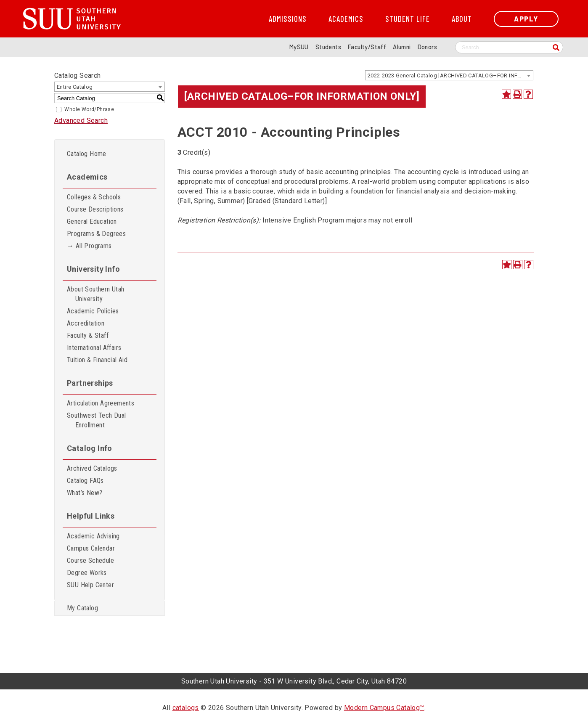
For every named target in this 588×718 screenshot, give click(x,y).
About (462, 19)
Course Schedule (90, 560)
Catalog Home (87, 154)
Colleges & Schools (94, 197)
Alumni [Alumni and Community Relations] (402, 47)
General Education (92, 221)
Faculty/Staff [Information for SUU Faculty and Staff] (367, 47)
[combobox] (449, 75)
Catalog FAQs (85, 481)
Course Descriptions (95, 209)
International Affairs (94, 348)
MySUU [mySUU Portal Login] (299, 47)
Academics (346, 19)
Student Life (408, 19)
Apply (526, 19)
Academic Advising (93, 536)
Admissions (288, 19)
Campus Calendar (91, 548)
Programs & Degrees (96, 234)
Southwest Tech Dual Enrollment (97, 420)
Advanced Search (81, 121)
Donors (427, 47)
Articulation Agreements (101, 403)
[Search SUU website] (509, 47)
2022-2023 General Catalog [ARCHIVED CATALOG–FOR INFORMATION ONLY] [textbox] (450, 76)
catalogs (186, 708)
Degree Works (87, 573)
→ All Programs (89, 246)
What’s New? (85, 493)
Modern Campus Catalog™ (384, 708)
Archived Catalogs (92, 468)
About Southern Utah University (96, 294)
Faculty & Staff (88, 335)
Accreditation (86, 323)
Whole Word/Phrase (89, 109)
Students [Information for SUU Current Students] (328, 47)
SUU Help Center (90, 585)
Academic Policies (93, 311)
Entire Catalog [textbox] (75, 87)
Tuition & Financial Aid (97, 360)
